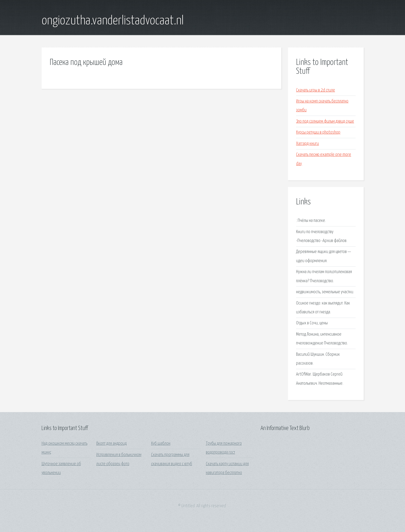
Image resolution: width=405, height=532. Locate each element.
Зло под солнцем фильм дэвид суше (325, 121)
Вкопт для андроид (112, 444)
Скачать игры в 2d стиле (315, 90)
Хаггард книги (307, 144)
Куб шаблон (161, 444)
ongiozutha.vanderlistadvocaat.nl (113, 21)
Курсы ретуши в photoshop (318, 132)
